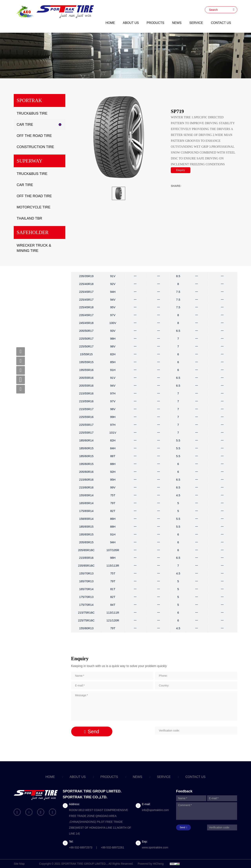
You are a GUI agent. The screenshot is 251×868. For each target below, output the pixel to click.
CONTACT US (221, 23)
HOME (110, 23)
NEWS (177, 23)
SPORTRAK (29, 100)
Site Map (19, 864)
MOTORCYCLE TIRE (34, 207)
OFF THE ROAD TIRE (34, 136)
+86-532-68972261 (112, 847)
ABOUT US (131, 23)
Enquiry (181, 170)
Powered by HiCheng (151, 864)
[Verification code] (196, 731)
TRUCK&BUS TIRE (32, 113)
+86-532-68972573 (81, 847)
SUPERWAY (30, 161)
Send (93, 731)
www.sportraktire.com (155, 847)
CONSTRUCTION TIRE (35, 147)
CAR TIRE (25, 125)
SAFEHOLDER (33, 232)
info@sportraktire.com (155, 810)
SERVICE (196, 23)
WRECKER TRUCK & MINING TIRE (34, 248)
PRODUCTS (156, 23)
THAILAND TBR (29, 218)
